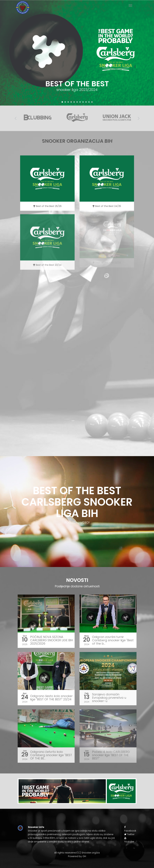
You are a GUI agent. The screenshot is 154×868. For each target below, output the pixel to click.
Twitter (129, 834)
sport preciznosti (51, 831)
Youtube (129, 840)
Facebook (130, 829)
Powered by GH (77, 856)
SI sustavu (36, 838)
